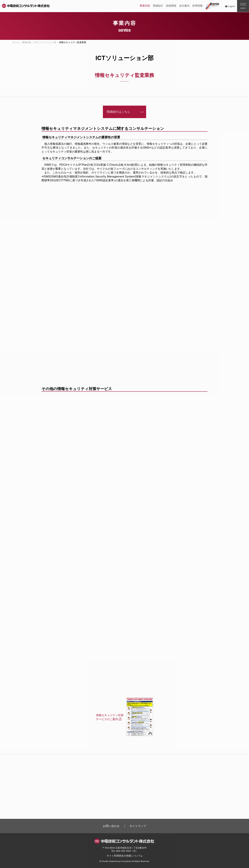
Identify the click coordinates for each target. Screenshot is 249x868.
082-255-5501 (123, 851)
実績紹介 (158, 6)
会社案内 (184, 6)
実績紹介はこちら (118, 112)
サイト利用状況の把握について (124, 856)
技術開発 (171, 6)
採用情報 (197, 6)
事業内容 (145, 6)
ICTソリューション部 (45, 42)
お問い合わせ (111, 826)
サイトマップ (138, 826)
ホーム (16, 42)
